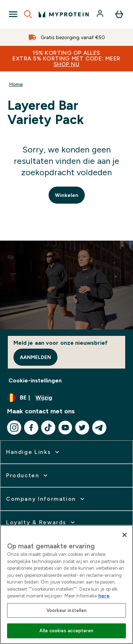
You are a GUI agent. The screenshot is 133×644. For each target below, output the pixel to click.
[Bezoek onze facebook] (31, 428)
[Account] (101, 14)
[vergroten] (33, 452)
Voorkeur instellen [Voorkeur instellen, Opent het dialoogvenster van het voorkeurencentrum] (67, 610)
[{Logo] (64, 14)
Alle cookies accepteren (66, 631)
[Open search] (28, 14)
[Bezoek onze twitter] (82, 428)
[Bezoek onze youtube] (65, 428)
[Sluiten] (124, 535)
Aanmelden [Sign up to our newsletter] (35, 357)
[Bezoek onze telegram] (99, 428)
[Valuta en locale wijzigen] (66, 398)
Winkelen (67, 195)
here (104, 596)
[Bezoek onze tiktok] (48, 428)
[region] (66, 584)
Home (16, 84)
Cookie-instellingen (35, 380)
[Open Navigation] (13, 14)
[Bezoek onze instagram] (14, 428)
